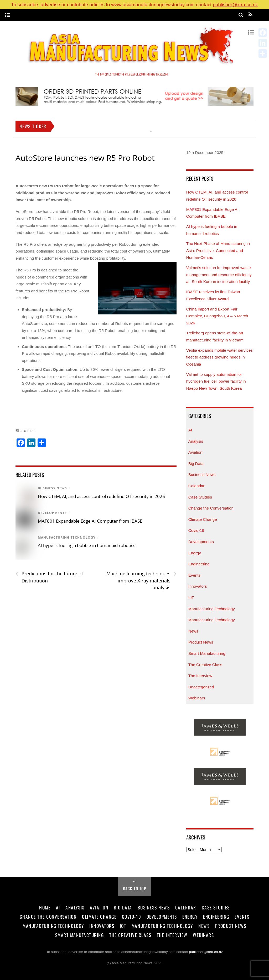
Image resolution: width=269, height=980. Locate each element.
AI (190, 430)
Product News (201, 642)
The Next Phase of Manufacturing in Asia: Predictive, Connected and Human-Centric (218, 250)
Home (45, 907)
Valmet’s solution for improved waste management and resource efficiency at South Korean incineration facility (219, 275)
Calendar (196, 486)
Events (194, 575)
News (193, 631)
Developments (52, 513)
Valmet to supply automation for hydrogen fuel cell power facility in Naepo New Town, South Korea (216, 381)
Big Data (196, 464)
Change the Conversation (211, 508)
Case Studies (200, 497)
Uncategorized (201, 687)
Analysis (196, 441)
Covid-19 (196, 530)
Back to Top (135, 888)
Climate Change (203, 519)
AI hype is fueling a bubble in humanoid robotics (87, 545)
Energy (195, 553)
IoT (191, 598)
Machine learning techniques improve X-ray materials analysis (141, 580)
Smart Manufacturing (207, 653)
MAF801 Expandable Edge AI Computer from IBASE (90, 521)
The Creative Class (205, 665)
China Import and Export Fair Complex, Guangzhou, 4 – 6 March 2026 (217, 316)
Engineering (199, 564)
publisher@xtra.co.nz (235, 5)
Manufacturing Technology (67, 537)
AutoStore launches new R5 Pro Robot (85, 158)
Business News (52, 488)
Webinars (197, 698)
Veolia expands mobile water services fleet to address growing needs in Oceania (219, 357)
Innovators (198, 586)
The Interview (200, 676)
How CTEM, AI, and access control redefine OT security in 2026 (101, 496)
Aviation (195, 452)
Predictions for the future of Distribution (49, 577)
